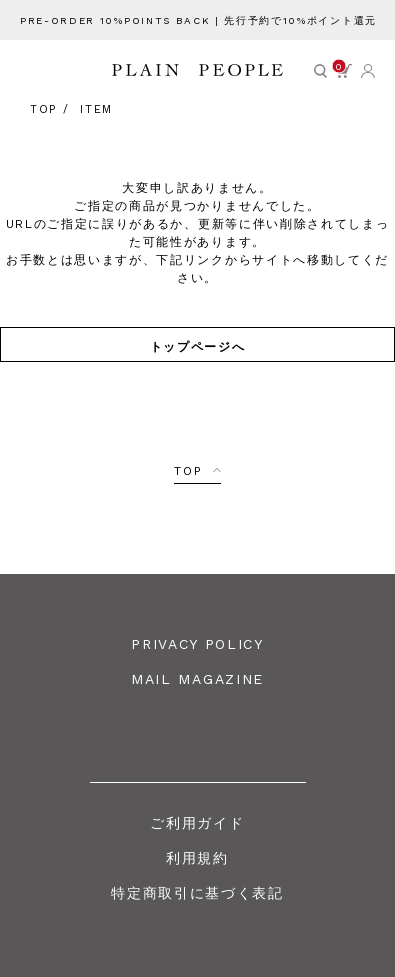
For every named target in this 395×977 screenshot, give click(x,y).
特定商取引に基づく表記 (197, 893)
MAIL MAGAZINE (197, 679)
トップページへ (198, 345)
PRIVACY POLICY (197, 644)
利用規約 (197, 858)
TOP (188, 471)
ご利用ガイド (197, 823)
